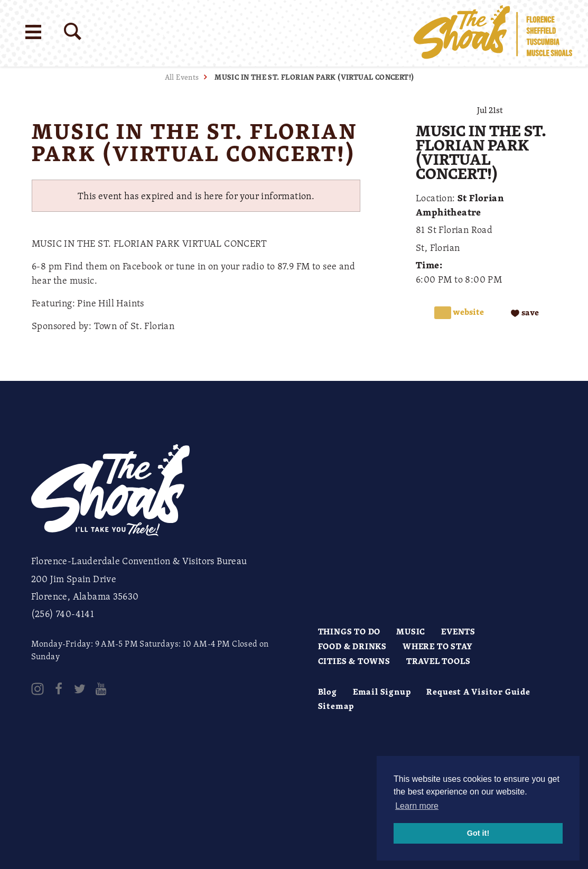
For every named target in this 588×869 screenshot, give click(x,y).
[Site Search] (73, 31)
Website (468, 312)
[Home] (493, 33)
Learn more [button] (417, 806)
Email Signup (382, 692)
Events (458, 631)
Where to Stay (437, 646)
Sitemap (336, 706)
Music (411, 631)
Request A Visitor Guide (478, 692)
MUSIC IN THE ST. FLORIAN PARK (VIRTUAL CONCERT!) (314, 77)
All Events (182, 77)
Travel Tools (438, 661)
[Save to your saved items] (525, 312)
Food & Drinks (352, 646)
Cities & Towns (354, 661)
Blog (328, 692)
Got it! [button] (478, 833)
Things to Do (349, 631)
